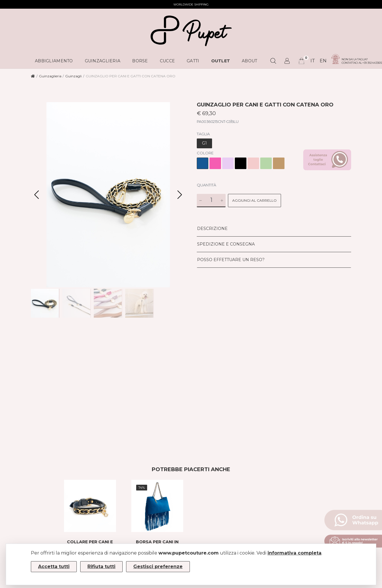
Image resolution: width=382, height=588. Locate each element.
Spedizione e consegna (226, 244)
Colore (205, 153)
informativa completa (294, 553)
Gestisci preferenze (158, 567)
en (323, 61)
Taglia (203, 134)
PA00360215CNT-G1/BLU (218, 121)
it (313, 61)
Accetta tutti (54, 567)
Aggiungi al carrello (254, 200)
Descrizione (212, 229)
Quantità (206, 185)
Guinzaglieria (50, 76)
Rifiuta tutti (101, 567)
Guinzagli (73, 76)
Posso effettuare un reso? (231, 260)
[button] (180, 195)
